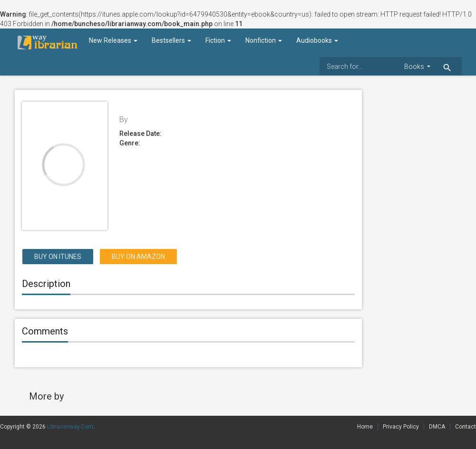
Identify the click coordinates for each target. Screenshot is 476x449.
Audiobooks (317, 40)
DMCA (437, 427)
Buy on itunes (58, 257)
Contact (466, 427)
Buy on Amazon (138, 257)
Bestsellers (171, 40)
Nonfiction (264, 40)
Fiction (218, 40)
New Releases (113, 40)
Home (365, 427)
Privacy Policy (401, 427)
